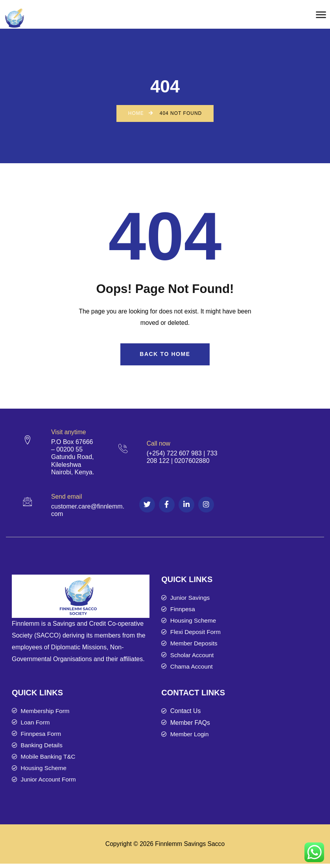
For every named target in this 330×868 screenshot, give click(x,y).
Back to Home (165, 354)
